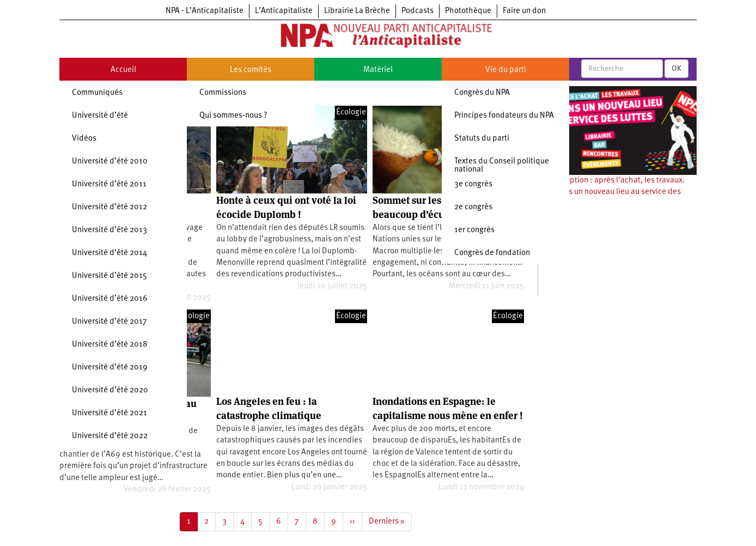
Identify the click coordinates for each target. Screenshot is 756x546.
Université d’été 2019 (110, 368)
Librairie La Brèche (357, 11)
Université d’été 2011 (109, 184)
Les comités (251, 70)
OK (676, 69)
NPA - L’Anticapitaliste (205, 11)
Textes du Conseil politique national (502, 166)
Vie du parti (506, 70)
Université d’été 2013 (109, 230)
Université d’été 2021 (109, 413)
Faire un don (524, 11)
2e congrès (473, 207)
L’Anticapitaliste (284, 11)
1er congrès (474, 230)
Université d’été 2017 (109, 322)
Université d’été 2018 (110, 345)
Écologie (351, 113)
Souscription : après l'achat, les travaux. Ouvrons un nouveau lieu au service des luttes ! (614, 192)
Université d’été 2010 (110, 162)
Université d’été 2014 (109, 253)
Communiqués (97, 93)
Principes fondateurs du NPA (504, 116)
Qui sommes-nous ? (233, 116)
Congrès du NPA (482, 93)
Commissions (223, 93)
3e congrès (473, 184)
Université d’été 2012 (109, 207)
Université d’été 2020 (110, 390)
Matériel (378, 70)
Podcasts (417, 11)
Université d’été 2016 (110, 299)
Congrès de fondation (492, 253)
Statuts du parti (482, 139)
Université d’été (100, 116)
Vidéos (84, 139)
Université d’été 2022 (110, 436)
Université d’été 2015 (109, 276)
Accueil (123, 70)
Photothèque (468, 11)
